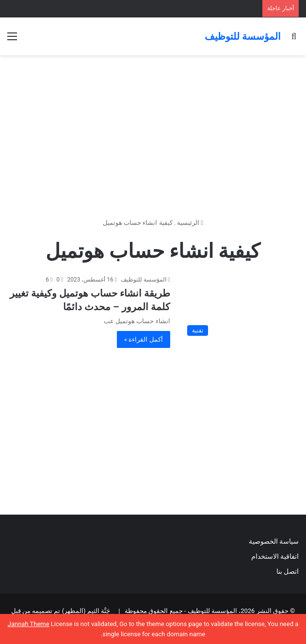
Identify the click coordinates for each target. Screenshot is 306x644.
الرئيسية (190, 223)
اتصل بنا (287, 571)
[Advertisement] (153, 133)
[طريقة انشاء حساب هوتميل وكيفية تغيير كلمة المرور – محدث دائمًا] (241, 308)
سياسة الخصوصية (274, 541)
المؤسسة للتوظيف (144, 280)
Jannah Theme (29, 624)
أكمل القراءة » (144, 339)
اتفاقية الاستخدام (275, 556)
